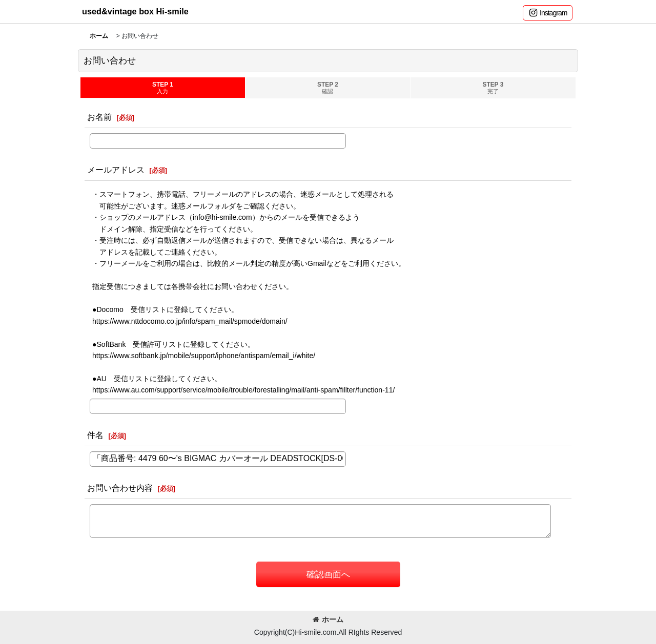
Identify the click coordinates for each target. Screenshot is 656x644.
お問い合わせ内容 (120, 488)
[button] (548, 13)
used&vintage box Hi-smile (135, 11)
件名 (95, 435)
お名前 (99, 117)
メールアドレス (116, 170)
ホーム (328, 619)
